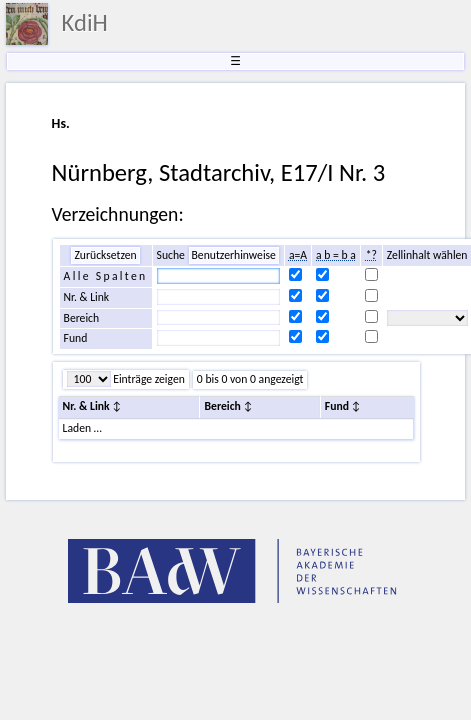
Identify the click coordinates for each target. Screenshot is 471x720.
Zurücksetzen (105, 255)
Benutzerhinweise (234, 255)
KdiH (85, 23)
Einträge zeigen (148, 379)
